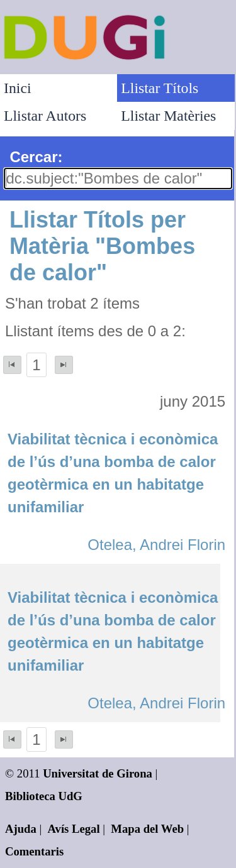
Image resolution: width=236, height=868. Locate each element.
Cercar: (36, 157)
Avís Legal (74, 829)
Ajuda (21, 829)
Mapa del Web (147, 829)
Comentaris (34, 851)
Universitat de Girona (98, 773)
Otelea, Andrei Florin (156, 545)
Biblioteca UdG (44, 796)
